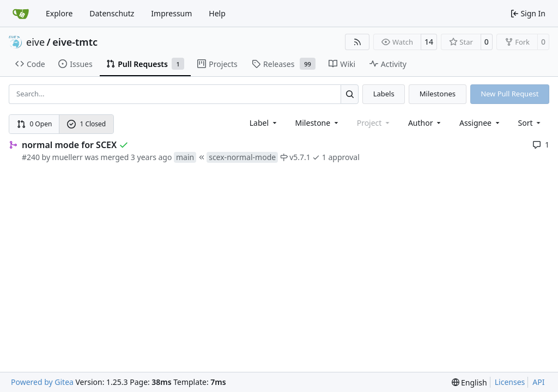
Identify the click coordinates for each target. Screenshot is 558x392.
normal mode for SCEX (69, 145)
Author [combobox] (425, 123)
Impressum (171, 13)
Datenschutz (112, 13)
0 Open (35, 124)
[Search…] (350, 94)
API (538, 382)
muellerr (68, 157)
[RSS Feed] (357, 42)
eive (35, 42)
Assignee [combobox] (480, 123)
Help (217, 13)
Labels (384, 94)
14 (429, 42)
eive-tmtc (75, 42)
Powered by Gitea (42, 382)
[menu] (530, 123)
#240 (31, 157)
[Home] (21, 14)
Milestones (438, 94)
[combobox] (264, 123)
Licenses (510, 382)
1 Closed (87, 124)
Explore (59, 13)
